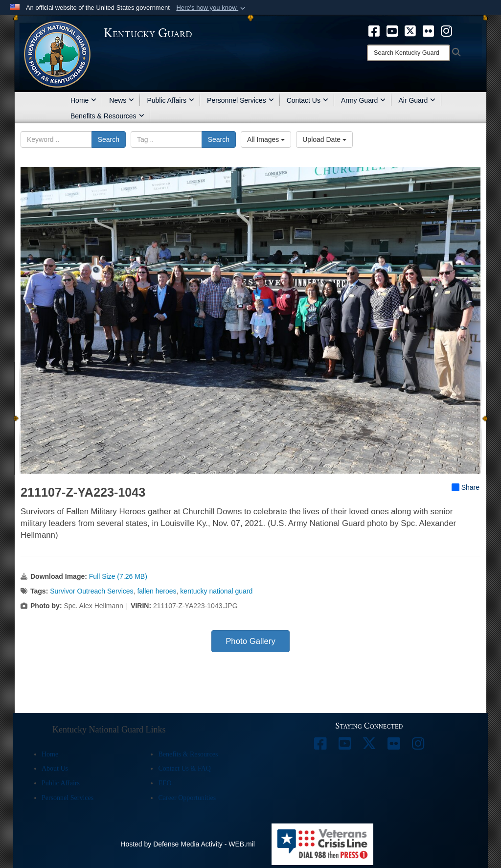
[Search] (409, 53)
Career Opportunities (187, 798)
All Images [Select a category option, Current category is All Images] (266, 139)
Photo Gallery (250, 641)
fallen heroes (157, 591)
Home (83, 100)
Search (109, 139)
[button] (212, 8)
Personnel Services (240, 100)
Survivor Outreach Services (91, 591)
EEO (165, 783)
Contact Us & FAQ (184, 768)
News (122, 100)
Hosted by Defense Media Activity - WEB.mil (188, 844)
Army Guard (363, 100)
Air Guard (417, 100)
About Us (55, 768)
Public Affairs (171, 100)
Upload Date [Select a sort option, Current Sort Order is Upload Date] (324, 139)
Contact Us (307, 100)
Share (466, 487)
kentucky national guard (216, 591)
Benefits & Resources (107, 116)
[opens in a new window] (374, 30)
